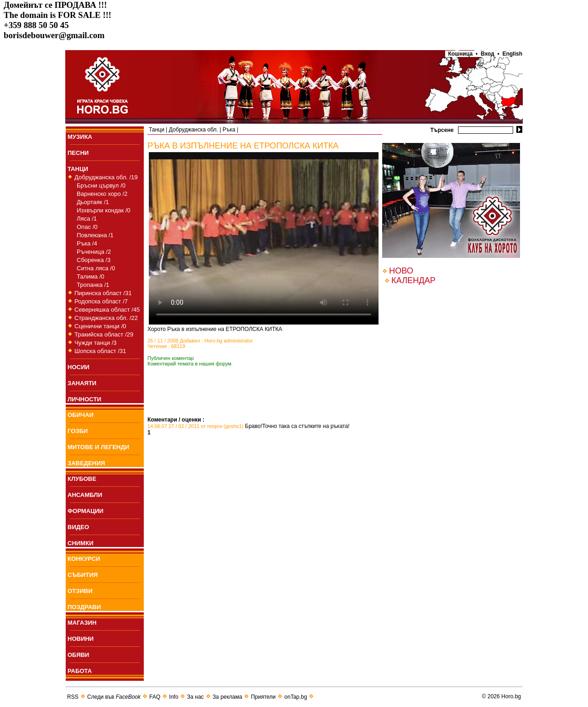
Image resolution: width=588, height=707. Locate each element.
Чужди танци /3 (96, 343)
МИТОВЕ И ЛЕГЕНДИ (98, 447)
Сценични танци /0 (100, 326)
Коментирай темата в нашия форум (189, 364)
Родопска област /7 (101, 301)
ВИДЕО (78, 527)
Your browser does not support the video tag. (264, 238)
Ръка (229, 130)
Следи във (114, 697)
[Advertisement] (255, 403)
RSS (73, 697)
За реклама (228, 697)
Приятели (263, 697)
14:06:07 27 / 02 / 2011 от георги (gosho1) (195, 426)
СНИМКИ (80, 543)
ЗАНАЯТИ (82, 383)
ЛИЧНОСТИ (84, 399)
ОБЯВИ (78, 655)
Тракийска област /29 (104, 334)
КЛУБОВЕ (82, 479)
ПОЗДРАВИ (84, 607)
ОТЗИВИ (80, 591)
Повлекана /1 (95, 235)
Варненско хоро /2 (102, 194)
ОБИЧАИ (81, 415)
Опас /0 (87, 227)
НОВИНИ (81, 639)
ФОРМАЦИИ (85, 511)
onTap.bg (296, 697)
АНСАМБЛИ (85, 495)
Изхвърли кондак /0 (104, 210)
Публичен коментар (171, 358)
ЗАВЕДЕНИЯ (86, 463)
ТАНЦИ (78, 169)
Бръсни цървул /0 (101, 185)
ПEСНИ (78, 153)
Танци (157, 130)
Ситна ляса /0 (96, 268)
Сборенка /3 (93, 260)
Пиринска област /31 (103, 293)
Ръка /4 (87, 243)
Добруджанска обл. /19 (106, 177)
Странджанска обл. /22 (106, 318)
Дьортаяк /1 (93, 202)
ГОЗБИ (78, 431)
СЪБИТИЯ (83, 575)
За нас (195, 697)
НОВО (401, 271)
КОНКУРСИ (84, 559)
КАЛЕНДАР (413, 280)
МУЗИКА (80, 137)
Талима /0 (90, 277)
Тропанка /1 (93, 285)
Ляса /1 (87, 219)
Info (174, 697)
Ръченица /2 (94, 252)
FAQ (155, 697)
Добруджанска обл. (193, 130)
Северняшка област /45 (107, 310)
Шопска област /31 (100, 351)
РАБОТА (80, 671)
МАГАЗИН (82, 623)
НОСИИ (79, 367)
